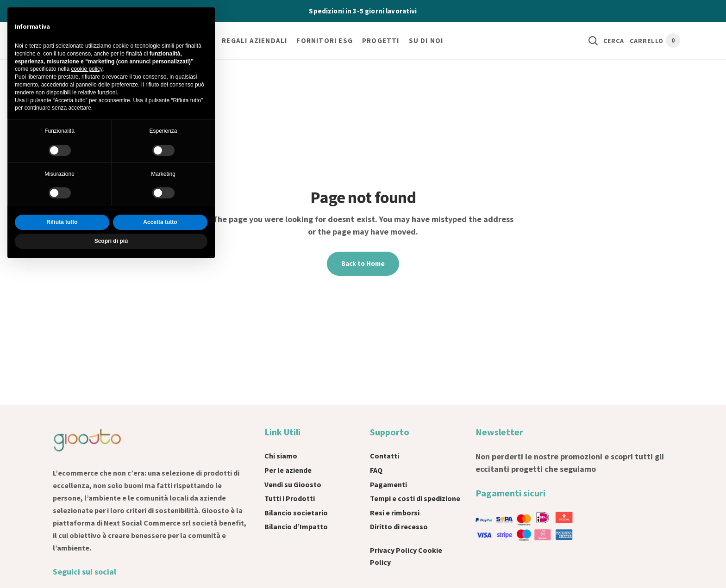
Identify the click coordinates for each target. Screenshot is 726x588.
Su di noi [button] (426, 40)
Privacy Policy (393, 550)
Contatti (385, 456)
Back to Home (363, 263)
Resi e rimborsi (395, 513)
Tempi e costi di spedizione (415, 498)
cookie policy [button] (87, 69)
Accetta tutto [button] (160, 222)
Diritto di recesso (399, 526)
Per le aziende (288, 470)
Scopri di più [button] (111, 241)
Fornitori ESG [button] (325, 40)
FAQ (376, 470)
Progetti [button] (381, 40)
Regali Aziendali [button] (254, 40)
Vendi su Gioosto (293, 484)
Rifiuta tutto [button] (62, 222)
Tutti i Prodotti (290, 498)
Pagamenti (388, 484)
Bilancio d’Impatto (296, 526)
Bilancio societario (296, 513)
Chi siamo (281, 456)
